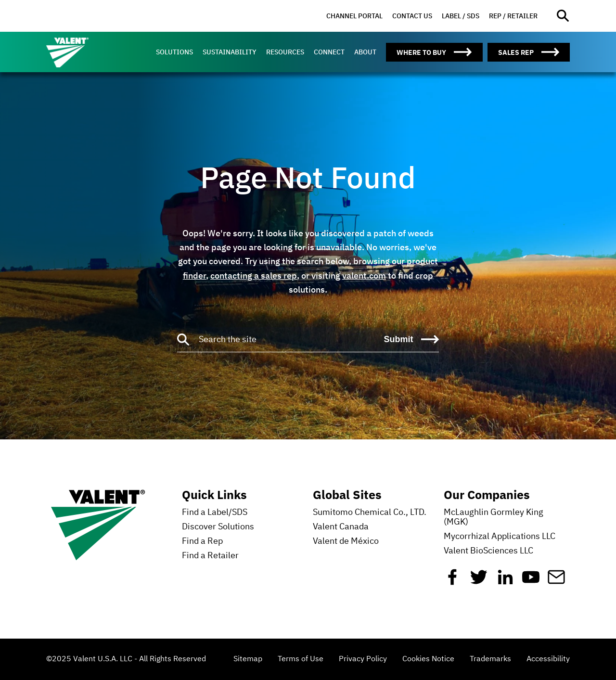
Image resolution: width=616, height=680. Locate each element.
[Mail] (556, 581)
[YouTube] (531, 581)
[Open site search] (563, 16)
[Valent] (90, 52)
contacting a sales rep (254, 276)
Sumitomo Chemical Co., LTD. (370, 513)
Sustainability (230, 52)
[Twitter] (479, 581)
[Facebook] (452, 581)
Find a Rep (202, 541)
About (365, 52)
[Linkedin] (505, 581)
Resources (285, 52)
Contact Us (412, 16)
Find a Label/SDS (215, 513)
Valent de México (346, 541)
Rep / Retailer (513, 16)
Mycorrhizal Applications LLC (500, 537)
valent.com (364, 276)
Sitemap (248, 659)
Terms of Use (301, 659)
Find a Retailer (210, 556)
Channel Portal (354, 16)
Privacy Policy (363, 659)
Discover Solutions (218, 527)
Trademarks (490, 659)
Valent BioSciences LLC (488, 551)
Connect (329, 52)
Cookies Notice (428, 659)
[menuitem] (354, 16)
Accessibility (548, 659)
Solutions (174, 52)
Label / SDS (461, 16)
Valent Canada (341, 527)
